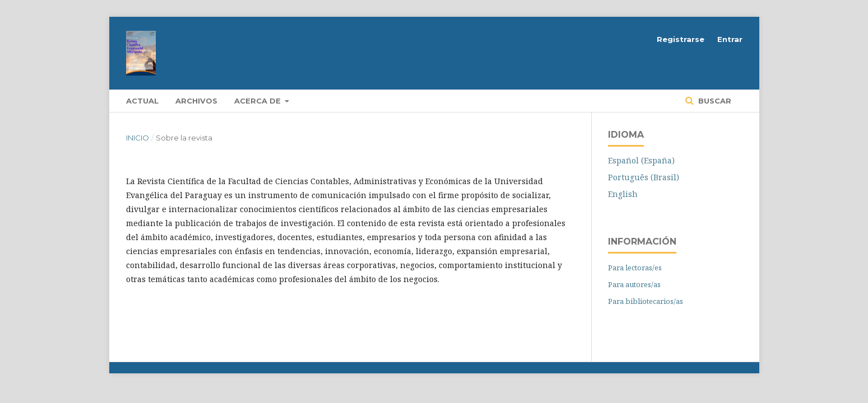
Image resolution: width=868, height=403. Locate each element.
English (623, 194)
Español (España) (641, 160)
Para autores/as (634, 284)
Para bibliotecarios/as (646, 301)
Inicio (138, 138)
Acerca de (259, 101)
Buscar (714, 101)
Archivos (196, 101)
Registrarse (681, 39)
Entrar (730, 39)
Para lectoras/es (635, 268)
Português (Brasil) (644, 177)
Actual (142, 101)
